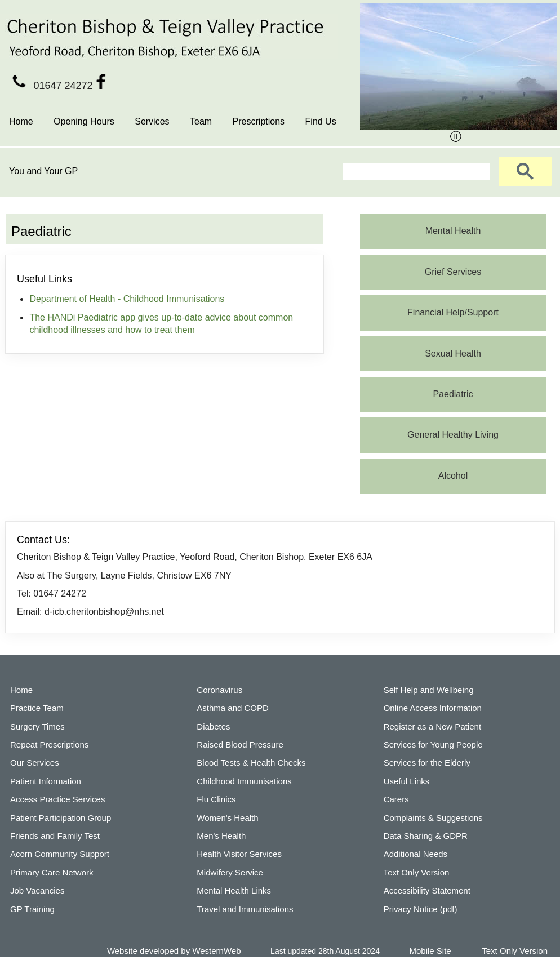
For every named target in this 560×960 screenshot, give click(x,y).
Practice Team (37, 708)
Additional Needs (415, 854)
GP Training (32, 909)
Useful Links (407, 781)
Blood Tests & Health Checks (251, 763)
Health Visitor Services (239, 854)
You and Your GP (43, 171)
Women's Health (227, 818)
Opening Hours (84, 121)
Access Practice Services (57, 799)
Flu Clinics (216, 799)
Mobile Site (430, 951)
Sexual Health (453, 354)
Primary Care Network (52, 872)
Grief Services (453, 272)
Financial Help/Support (453, 312)
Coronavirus (219, 690)
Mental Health (453, 231)
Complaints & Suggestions (433, 818)
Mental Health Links (234, 890)
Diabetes (213, 726)
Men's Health (221, 836)
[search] (415, 172)
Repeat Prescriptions (49, 745)
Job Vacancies (37, 890)
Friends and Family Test (55, 836)
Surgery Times (37, 726)
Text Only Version (417, 872)
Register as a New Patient (432, 726)
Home (21, 121)
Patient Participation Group (61, 818)
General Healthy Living (453, 435)
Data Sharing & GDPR (426, 836)
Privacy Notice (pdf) (421, 909)
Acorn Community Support (60, 854)
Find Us (321, 121)
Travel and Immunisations (245, 909)
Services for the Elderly (427, 763)
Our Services (35, 763)
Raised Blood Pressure (240, 745)
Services (152, 121)
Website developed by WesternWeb (174, 951)
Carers (396, 799)
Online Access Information (433, 708)
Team (201, 121)
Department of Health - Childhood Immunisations (127, 299)
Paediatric (453, 394)
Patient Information (46, 781)
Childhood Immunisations (244, 781)
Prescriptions (259, 121)
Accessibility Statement (427, 890)
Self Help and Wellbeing (429, 690)
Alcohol (453, 476)
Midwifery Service (230, 872)
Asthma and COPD (233, 708)
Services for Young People (433, 745)
